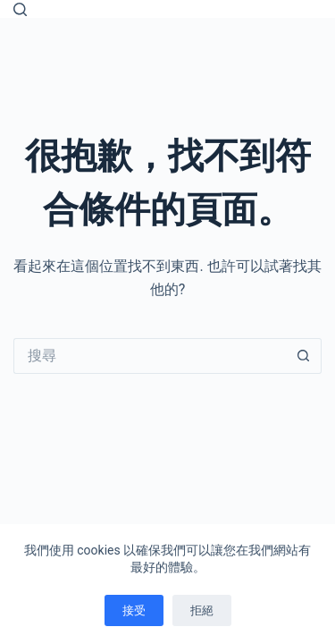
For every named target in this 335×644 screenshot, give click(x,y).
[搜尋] (20, 9)
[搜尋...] (150, 356)
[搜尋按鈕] (304, 356)
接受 (134, 610)
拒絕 (202, 610)
